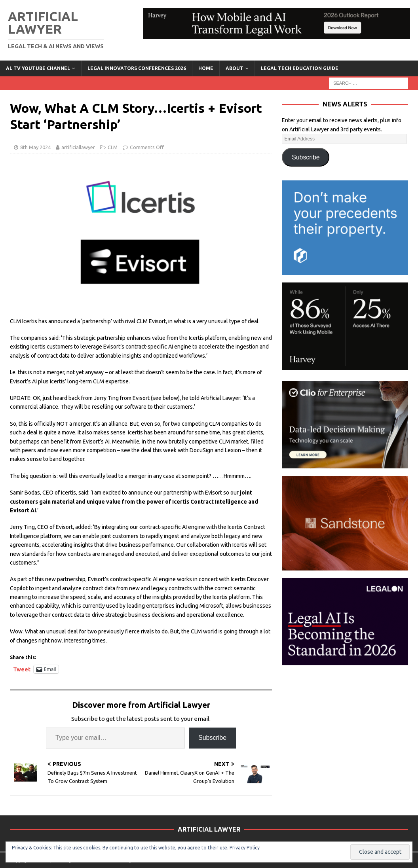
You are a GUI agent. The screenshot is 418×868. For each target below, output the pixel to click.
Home (206, 68)
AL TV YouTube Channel (38, 68)
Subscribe (212, 738)
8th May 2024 (35, 147)
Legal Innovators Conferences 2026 (137, 68)
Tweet (22, 669)
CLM (113, 147)
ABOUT (235, 68)
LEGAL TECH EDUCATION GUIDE (300, 68)
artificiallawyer (78, 147)
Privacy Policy (245, 848)
